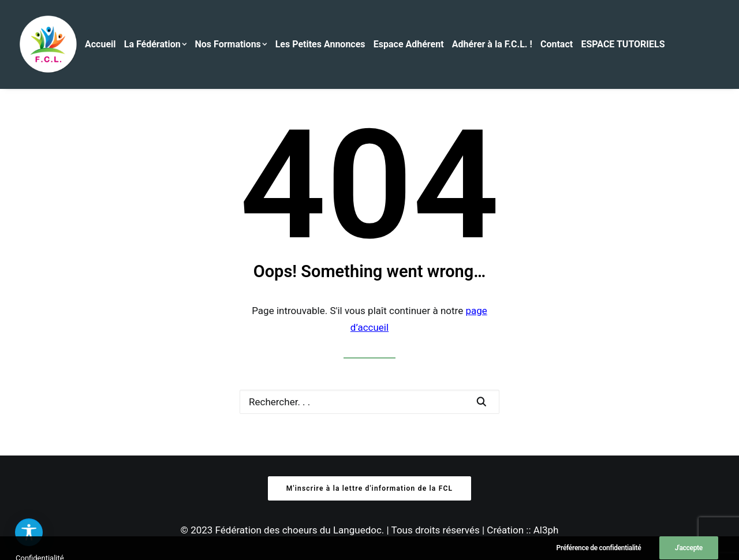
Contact (557, 44)
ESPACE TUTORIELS (623, 44)
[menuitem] (103, 44)
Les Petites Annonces (320, 44)
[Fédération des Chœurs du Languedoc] (48, 44)
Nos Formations (231, 44)
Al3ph (546, 530)
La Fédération (156, 44)
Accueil (100, 44)
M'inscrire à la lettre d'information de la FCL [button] (369, 488)
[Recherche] (369, 402)
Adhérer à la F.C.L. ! (492, 44)
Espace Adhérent (409, 44)
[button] (481, 402)
